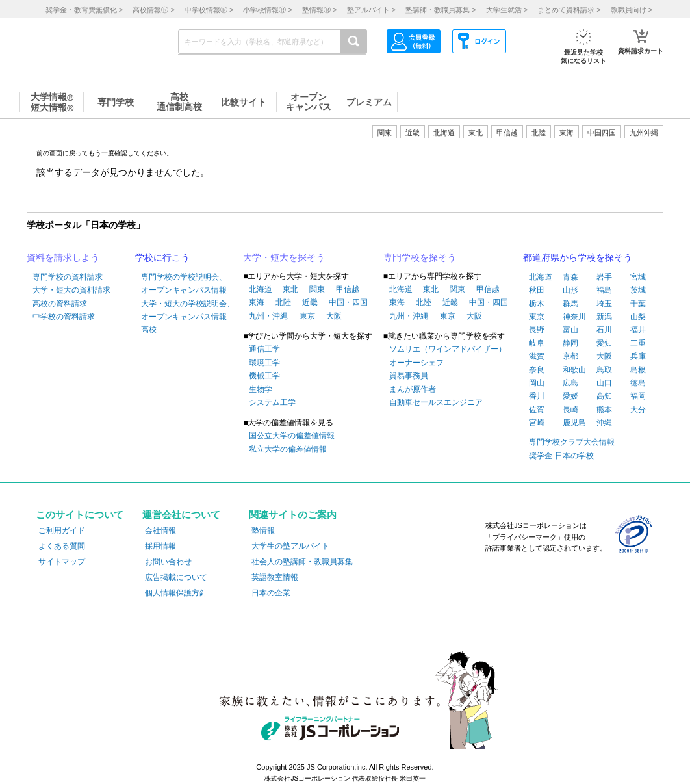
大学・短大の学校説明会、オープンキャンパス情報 (188, 310)
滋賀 (537, 356)
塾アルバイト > (371, 10)
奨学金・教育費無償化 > (84, 10)
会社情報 (160, 530)
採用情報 (160, 546)
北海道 (444, 133)
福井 (638, 330)
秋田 (537, 290)
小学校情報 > (267, 10)
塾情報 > (319, 10)
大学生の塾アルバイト (290, 546)
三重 (638, 343)
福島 (604, 290)
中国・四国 (348, 302)
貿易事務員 (409, 376)
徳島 (638, 383)
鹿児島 (574, 423)
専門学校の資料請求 (68, 277)
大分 (638, 410)
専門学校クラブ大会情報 (572, 442)
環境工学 (264, 363)
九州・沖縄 (268, 316)
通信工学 (264, 349)
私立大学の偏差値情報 (288, 449)
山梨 (638, 317)
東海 (257, 302)
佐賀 (537, 410)
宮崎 (537, 423)
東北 (290, 289)
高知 (604, 396)
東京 (307, 316)
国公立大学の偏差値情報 (292, 436)
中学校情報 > (209, 10)
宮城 (638, 277)
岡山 (537, 383)
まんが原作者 (413, 389)
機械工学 (264, 376)
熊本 (604, 410)
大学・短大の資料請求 (71, 290)
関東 (317, 289)
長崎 (570, 410)
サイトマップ (62, 562)
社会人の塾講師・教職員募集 (302, 562)
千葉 (638, 304)
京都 (570, 356)
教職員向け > (632, 10)
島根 (638, 370)
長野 (537, 330)
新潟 (604, 317)
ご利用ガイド (62, 530)
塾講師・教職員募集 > (441, 10)
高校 (149, 330)
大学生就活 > (507, 10)
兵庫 (638, 356)
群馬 (570, 304)
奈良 (537, 370)
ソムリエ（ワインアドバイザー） (448, 349)
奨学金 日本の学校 (561, 456)
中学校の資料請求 (64, 317)
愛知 (604, 343)
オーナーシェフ (416, 363)
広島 (570, 383)
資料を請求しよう (63, 257)
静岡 (570, 343)
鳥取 (604, 370)
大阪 (334, 316)
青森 (570, 277)
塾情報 (263, 530)
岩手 (604, 277)
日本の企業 (271, 593)
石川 (604, 330)
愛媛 (570, 396)
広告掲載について (176, 577)
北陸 (283, 302)
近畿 (310, 302)
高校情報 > (153, 10)
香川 (537, 396)
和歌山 (574, 370)
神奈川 (574, 317)
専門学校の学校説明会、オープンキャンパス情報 (184, 283)
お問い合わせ (168, 562)
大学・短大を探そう (284, 257)
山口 (604, 383)
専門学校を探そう (420, 257)
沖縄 (604, 423)
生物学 (261, 389)
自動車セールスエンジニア (436, 402)
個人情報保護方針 (176, 593)
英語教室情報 (275, 577)
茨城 (638, 290)
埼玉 (604, 304)
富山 (570, 330)
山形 (570, 290)
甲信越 (348, 289)
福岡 (638, 396)
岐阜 (537, 343)
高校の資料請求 (60, 304)
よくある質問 (62, 546)
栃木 (537, 304)
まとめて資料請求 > (569, 10)
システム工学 (272, 402)
